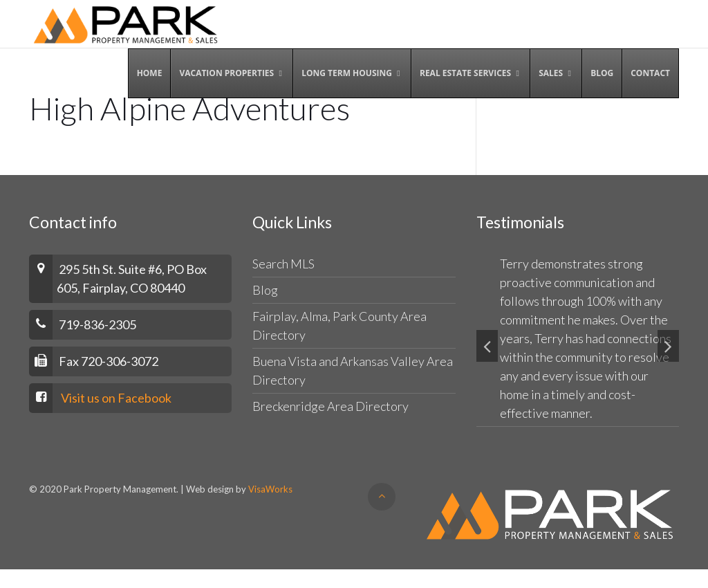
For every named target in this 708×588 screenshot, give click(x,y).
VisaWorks (270, 489)
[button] (487, 346)
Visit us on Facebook (116, 398)
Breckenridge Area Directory (330, 406)
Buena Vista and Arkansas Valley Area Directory (353, 370)
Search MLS (283, 264)
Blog (265, 290)
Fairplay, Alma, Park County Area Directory (339, 325)
